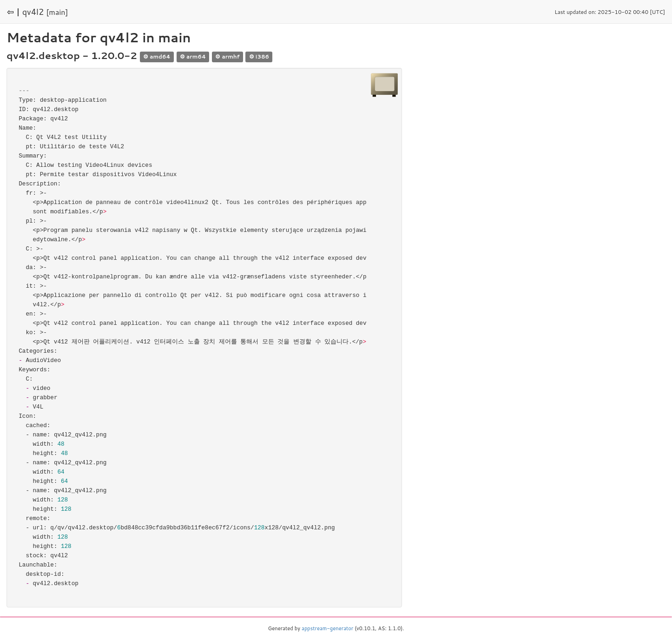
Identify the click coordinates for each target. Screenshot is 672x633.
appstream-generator (327, 628)
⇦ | (13, 12)
